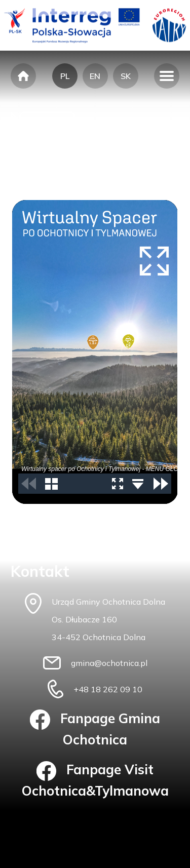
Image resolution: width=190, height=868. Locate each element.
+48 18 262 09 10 (108, 689)
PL (65, 76)
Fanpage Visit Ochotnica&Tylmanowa (95, 780)
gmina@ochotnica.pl (109, 663)
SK (126, 76)
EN (95, 76)
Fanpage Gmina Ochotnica (95, 729)
